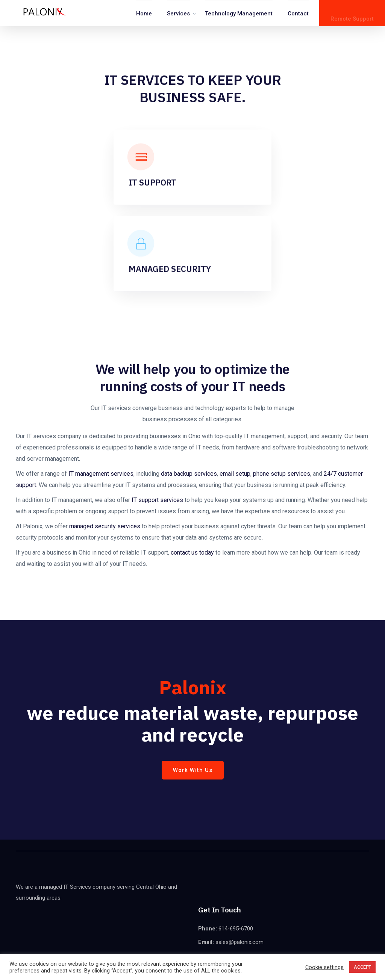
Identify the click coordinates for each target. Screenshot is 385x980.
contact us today (192, 553)
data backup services (189, 474)
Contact (298, 14)
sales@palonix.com (239, 942)
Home (144, 14)
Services (178, 14)
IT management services (101, 474)
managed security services (105, 526)
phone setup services (282, 474)
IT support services (157, 500)
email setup (235, 474)
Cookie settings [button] (324, 967)
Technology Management (239, 14)
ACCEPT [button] (362, 967)
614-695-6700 (236, 929)
